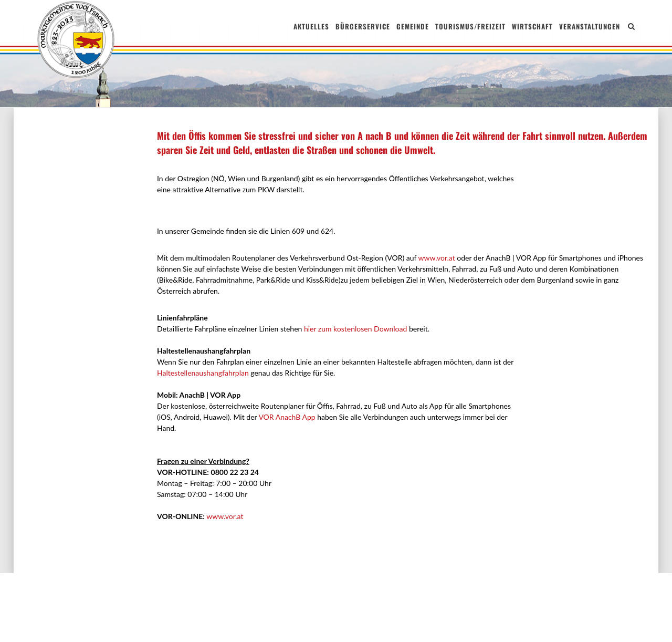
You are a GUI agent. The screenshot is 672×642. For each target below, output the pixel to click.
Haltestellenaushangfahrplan (203, 373)
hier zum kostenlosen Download (355, 329)
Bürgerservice (363, 26)
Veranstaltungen (590, 26)
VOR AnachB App (286, 417)
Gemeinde (413, 26)
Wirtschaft (532, 26)
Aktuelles (311, 26)
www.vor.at (436, 258)
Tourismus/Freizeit (470, 26)
